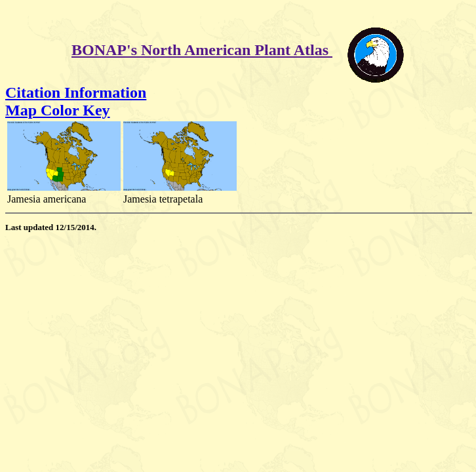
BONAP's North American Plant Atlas (202, 50)
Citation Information (76, 92)
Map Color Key (58, 110)
